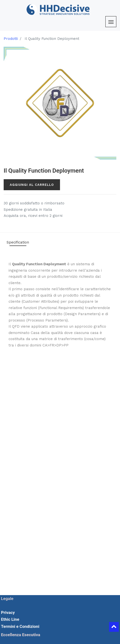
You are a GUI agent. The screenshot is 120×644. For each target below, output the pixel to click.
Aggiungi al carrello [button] (32, 185)
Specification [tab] (18, 242)
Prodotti (11, 39)
